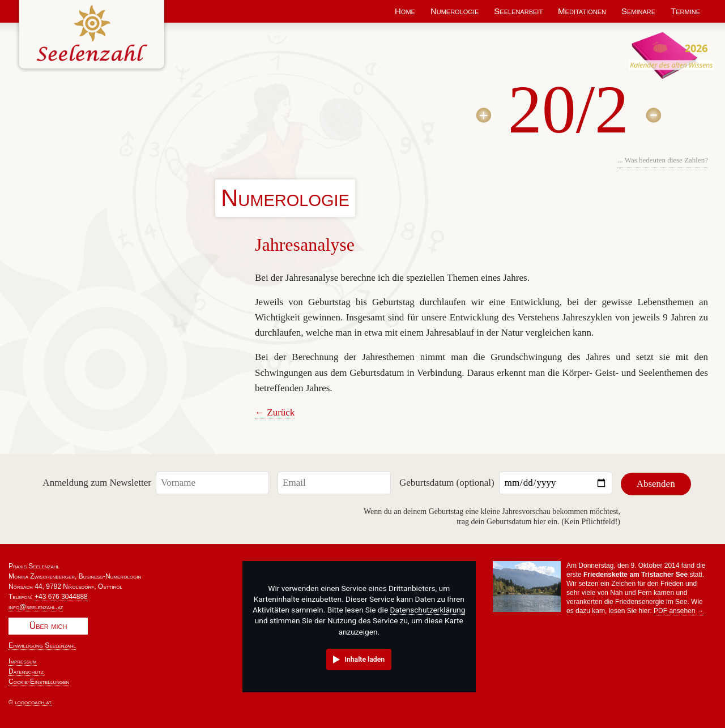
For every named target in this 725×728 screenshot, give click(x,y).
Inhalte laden (364, 658)
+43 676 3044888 (61, 595)
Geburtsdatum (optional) (447, 482)
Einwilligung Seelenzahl (42, 644)
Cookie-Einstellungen (39, 680)
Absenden (656, 482)
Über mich (48, 624)
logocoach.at (33, 700)
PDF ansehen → (679, 609)
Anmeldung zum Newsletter (97, 482)
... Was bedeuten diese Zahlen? (663, 160)
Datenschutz (26, 670)
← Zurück (275, 412)
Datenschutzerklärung (428, 609)
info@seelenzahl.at (36, 605)
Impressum (23, 660)
